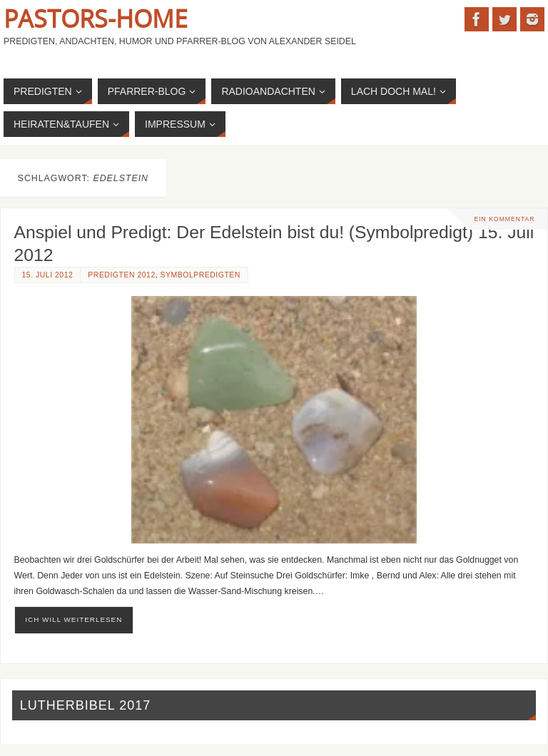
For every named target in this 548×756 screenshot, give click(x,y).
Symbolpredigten (201, 275)
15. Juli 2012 (48, 275)
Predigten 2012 (121, 275)
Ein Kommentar (504, 219)
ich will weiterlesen (73, 619)
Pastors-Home (96, 19)
